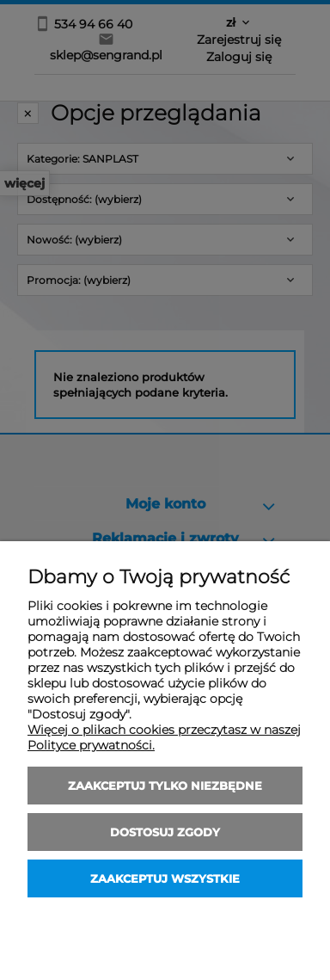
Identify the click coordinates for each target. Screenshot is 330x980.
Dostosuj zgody (165, 832)
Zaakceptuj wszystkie (165, 878)
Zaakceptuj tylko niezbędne (165, 786)
